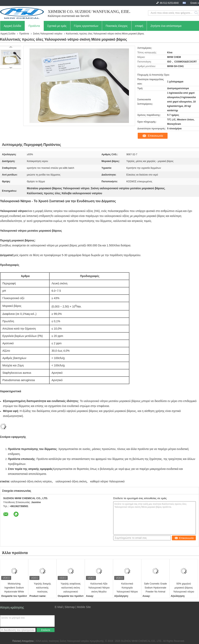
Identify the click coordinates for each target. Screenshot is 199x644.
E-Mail (59, 607)
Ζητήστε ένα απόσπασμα (166, 26)
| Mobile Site (83, 607)
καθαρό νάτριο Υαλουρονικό (107, 481)
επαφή (139, 26)
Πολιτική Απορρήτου (23, 641)
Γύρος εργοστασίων (86, 26)
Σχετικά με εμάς (57, 26)
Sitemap (70, 607)
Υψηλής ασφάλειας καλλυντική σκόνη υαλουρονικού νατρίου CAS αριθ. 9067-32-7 (71, 588)
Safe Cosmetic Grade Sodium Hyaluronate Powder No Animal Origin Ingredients (156, 588)
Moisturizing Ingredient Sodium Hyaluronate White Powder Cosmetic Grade (14, 588)
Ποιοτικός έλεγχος (117, 26)
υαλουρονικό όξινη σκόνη (71, 481)
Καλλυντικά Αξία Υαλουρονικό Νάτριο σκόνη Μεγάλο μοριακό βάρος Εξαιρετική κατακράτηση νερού (99, 588)
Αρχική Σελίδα (12, 26)
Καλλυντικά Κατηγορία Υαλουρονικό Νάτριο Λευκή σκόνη (127, 588)
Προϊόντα (34, 26)
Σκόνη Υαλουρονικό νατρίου (48, 34)
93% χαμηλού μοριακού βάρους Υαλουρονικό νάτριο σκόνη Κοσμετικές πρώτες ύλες (184, 588)
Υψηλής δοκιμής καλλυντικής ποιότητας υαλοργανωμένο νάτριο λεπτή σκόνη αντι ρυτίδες (42, 588)
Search (197, 13)
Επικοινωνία (155, 136)
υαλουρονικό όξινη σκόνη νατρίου (31, 481)
